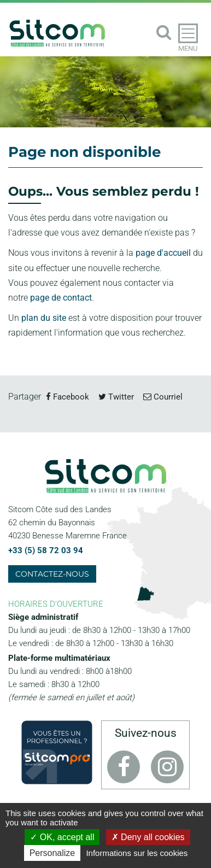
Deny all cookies (148, 837)
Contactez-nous (52, 574)
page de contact (61, 298)
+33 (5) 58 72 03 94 (46, 550)
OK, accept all (62, 837)
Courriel (163, 397)
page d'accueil (163, 253)
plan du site (44, 318)
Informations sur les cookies (137, 853)
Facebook (68, 397)
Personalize (52, 853)
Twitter (116, 397)
